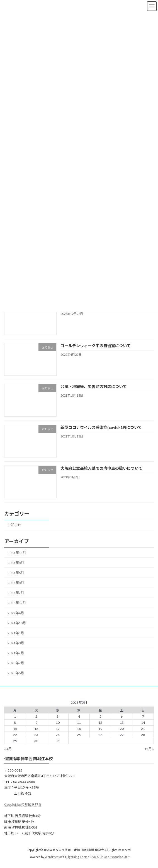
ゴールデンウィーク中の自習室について (96, 345)
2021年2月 (16, 653)
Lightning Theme (78, 857)
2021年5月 (16, 633)
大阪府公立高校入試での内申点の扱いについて (101, 468)
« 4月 (8, 749)
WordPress (52, 857)
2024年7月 (16, 593)
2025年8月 (16, 563)
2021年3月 (16, 643)
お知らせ (14, 525)
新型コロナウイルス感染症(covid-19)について (101, 427)
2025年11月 (17, 553)
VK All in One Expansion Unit (111, 857)
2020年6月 (16, 673)
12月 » (149, 749)
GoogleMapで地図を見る (23, 804)
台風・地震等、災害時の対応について (94, 386)
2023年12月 (17, 603)
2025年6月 (16, 573)
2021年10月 (17, 623)
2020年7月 (16, 663)
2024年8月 (16, 583)
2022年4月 (16, 613)
